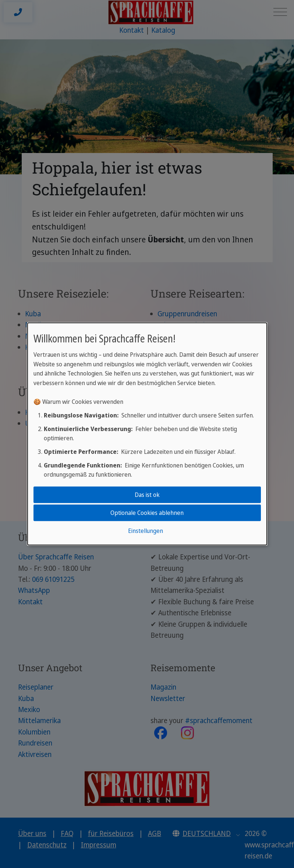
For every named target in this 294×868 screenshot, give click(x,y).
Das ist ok (147, 494)
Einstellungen (146, 531)
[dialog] (147, 434)
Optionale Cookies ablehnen (147, 513)
